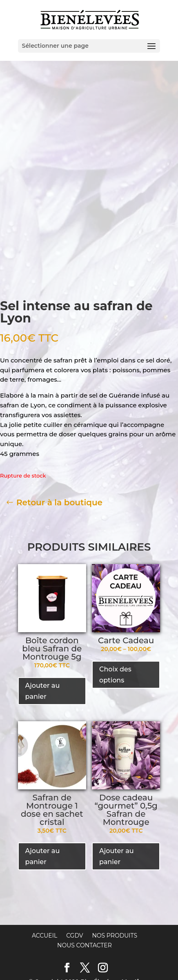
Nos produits (115, 899)
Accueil (44, 899)
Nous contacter (85, 909)
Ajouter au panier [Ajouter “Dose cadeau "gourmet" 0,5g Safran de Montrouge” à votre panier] (117, 820)
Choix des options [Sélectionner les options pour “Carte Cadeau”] (115, 638)
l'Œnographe (127, 955)
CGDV (75, 899)
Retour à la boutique (59, 466)
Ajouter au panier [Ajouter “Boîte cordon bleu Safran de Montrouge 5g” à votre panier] (43, 655)
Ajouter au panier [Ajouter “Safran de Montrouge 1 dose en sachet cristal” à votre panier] (43, 820)
